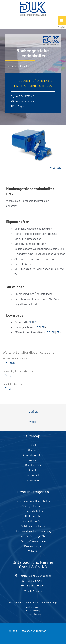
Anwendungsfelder (33, 455)
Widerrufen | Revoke (33, 614)
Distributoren (33, 465)
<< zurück (55, 167)
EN (35, 322)
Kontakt (33, 470)
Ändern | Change (33, 607)
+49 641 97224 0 (24, 96)
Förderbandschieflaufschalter (33, 501)
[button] (8, 365)
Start (33, 445)
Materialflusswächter (33, 521)
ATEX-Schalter (33, 516)
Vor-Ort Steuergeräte (33, 536)
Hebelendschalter (33, 511)
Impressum (33, 480)
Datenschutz (33, 475)
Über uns (33, 450)
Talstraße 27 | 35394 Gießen (35, 576)
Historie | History (33, 611)
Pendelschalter (33, 546)
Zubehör (33, 551)
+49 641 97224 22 (25, 101)
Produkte (33, 460)
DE (30, 322)
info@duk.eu (23, 106)
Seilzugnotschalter (33, 506)
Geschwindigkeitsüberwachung (33, 531)
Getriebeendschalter (33, 526)
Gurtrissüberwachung (33, 541)
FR (58, 332)
